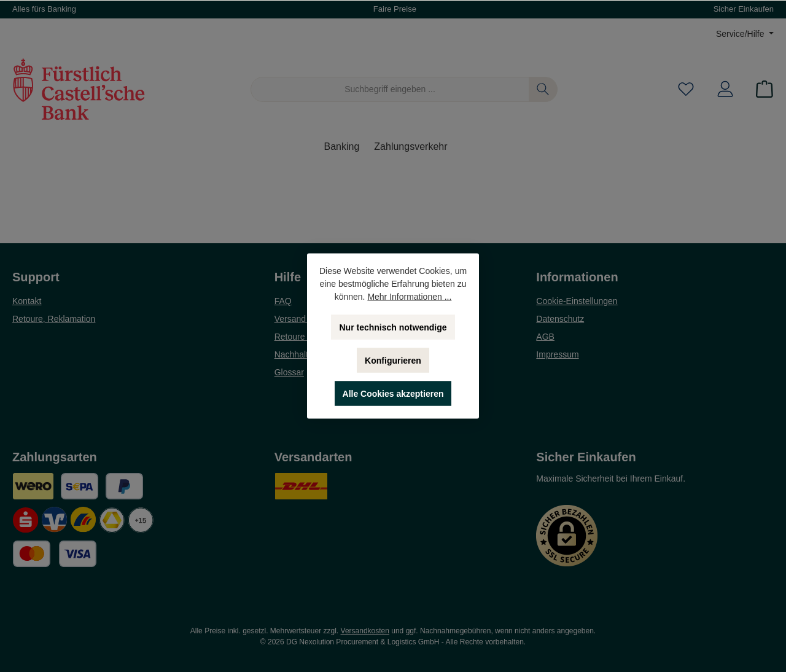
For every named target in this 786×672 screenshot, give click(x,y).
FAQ (283, 301)
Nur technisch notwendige (393, 327)
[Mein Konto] (725, 89)
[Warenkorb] (761, 89)
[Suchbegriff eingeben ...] (390, 89)
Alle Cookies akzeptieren (393, 394)
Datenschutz (560, 319)
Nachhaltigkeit (302, 354)
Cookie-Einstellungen (577, 301)
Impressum (557, 354)
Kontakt (27, 301)
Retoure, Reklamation (54, 319)
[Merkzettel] (686, 89)
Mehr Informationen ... (409, 297)
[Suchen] (543, 89)
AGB (545, 337)
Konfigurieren (393, 361)
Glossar (289, 372)
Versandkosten (365, 631)
